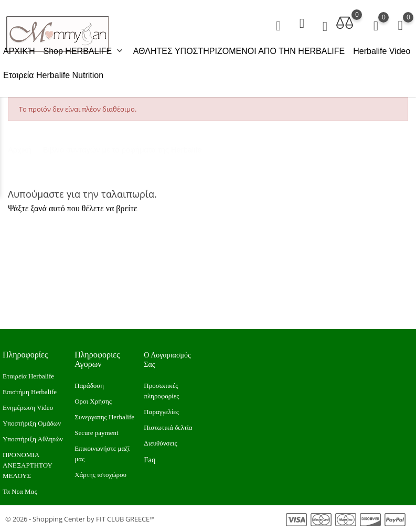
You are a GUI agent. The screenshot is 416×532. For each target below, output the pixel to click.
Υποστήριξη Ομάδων (32, 423)
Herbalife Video (382, 51)
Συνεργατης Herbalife (104, 417)
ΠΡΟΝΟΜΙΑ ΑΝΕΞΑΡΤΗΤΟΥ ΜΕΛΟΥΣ (27, 465)
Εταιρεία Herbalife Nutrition (53, 75)
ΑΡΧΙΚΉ (19, 51)
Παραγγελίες (161, 412)
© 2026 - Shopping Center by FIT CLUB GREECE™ (80, 519)
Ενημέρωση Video (28, 408)
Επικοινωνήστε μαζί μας (102, 454)
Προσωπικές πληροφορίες (161, 391)
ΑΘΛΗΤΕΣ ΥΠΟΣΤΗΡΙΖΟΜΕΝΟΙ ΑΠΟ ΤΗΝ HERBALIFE (239, 51)
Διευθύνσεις (160, 443)
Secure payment (96, 433)
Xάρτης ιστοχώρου (100, 475)
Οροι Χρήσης (93, 401)
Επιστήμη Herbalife (30, 392)
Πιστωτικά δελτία (168, 427)
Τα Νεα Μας (20, 491)
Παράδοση (89, 386)
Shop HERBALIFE (84, 51)
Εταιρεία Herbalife (28, 376)
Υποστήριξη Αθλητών (33, 439)
